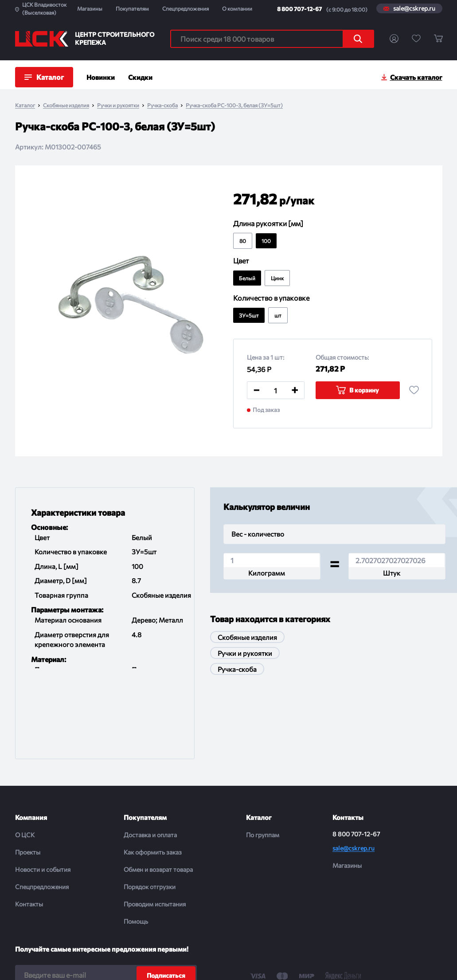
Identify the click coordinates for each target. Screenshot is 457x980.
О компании (237, 8)
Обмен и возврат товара (158, 797)
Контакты (29, 831)
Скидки (140, 77)
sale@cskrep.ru (414, 8)
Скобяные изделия (66, 105)
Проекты (28, 779)
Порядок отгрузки (150, 814)
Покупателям (132, 8)
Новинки (101, 77)
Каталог (25, 105)
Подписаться (166, 903)
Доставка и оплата (150, 762)
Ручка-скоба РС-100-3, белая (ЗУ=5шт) (234, 105)
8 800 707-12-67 (299, 9)
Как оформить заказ (153, 779)
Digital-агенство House (383, 963)
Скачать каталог (416, 77)
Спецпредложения (186, 8)
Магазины (90, 8)
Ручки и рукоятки (118, 105)
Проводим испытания (155, 831)
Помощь (136, 849)
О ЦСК (25, 762)
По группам (263, 762)
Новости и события (43, 797)
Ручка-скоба (162, 105)
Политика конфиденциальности (223, 963)
